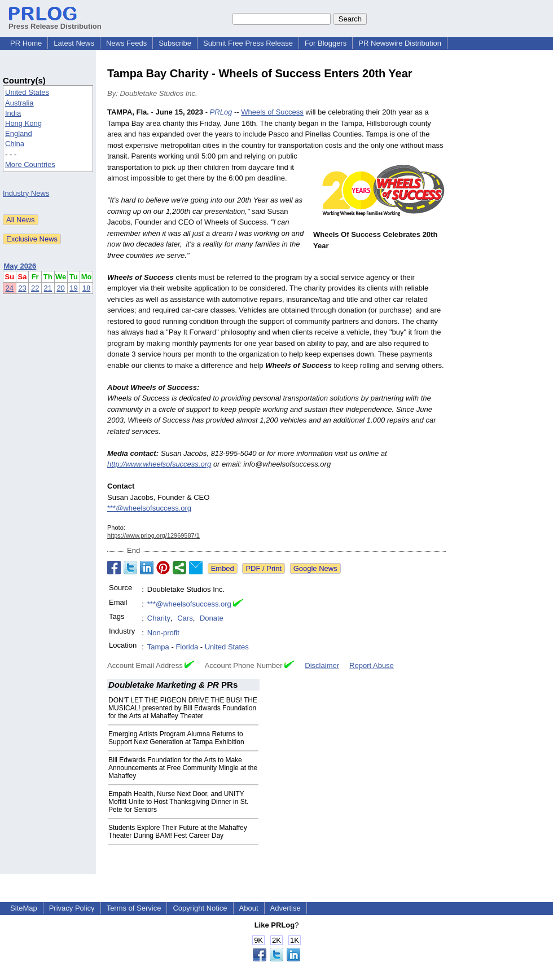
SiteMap (24, 908)
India (13, 113)
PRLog (221, 112)
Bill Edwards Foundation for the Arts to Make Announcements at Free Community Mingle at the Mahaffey (183, 768)
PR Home (26, 43)
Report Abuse (372, 665)
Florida (187, 647)
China (15, 144)
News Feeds (126, 43)
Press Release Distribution (55, 22)
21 (48, 288)
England (19, 133)
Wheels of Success (272, 112)
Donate (212, 618)
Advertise (286, 908)
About (249, 908)
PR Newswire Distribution (400, 43)
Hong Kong (23, 123)
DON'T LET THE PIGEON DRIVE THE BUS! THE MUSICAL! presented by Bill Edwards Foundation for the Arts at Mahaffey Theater (183, 708)
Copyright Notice (200, 908)
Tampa (158, 647)
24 (10, 288)
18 (86, 288)
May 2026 (20, 266)
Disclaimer (322, 665)
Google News (315, 568)
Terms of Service (134, 908)
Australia (19, 103)
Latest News (74, 43)
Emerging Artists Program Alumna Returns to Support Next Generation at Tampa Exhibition (176, 738)
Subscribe (175, 43)
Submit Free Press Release (248, 43)
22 (35, 288)
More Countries (30, 164)
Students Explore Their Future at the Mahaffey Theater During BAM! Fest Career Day (178, 832)
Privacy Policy (72, 908)
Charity (159, 618)
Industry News (26, 193)
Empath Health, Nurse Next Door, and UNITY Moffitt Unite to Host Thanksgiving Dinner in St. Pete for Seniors (178, 802)
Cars (185, 618)
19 (73, 288)
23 (22, 288)
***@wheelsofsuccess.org (149, 508)
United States (27, 92)
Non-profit (163, 633)
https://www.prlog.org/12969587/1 (153, 535)
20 (60, 288)
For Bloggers (326, 43)
